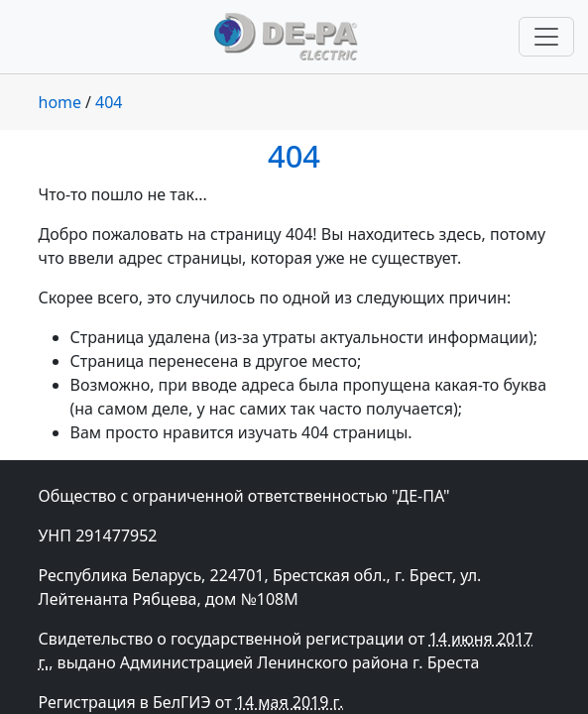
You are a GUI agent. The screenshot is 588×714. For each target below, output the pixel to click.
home (60, 102)
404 (109, 102)
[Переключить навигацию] (546, 37)
